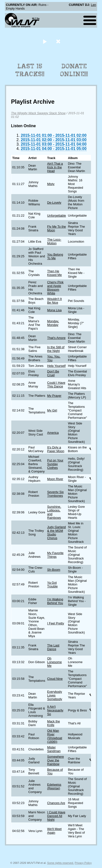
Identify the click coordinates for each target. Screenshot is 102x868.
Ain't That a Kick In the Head (55, 167)
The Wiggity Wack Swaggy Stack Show (38, 113)
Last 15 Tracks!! (30, 70)
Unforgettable (57, 216)
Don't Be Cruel (53, 373)
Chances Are (56, 803)
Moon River (55, 479)
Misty (51, 184)
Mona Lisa (54, 310)
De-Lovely (54, 203)
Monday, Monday (53, 323)
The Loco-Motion (54, 241)
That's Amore (56, 338)
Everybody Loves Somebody (55, 695)
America (53, 433)
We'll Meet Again (54, 831)
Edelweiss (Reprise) (54, 786)
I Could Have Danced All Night (56, 816)
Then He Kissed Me (55, 273)
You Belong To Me (55, 256)
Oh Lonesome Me (55, 662)
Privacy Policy (83, 863)
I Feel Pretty (56, 623)
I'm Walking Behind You (55, 601)
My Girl (52, 410)
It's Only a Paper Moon (56, 449)
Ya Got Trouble (52, 584)
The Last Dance (53, 647)
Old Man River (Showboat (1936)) (55, 736)
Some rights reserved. (61, 863)
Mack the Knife (54, 723)
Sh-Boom (54, 570)
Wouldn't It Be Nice (55, 301)
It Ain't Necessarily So (55, 710)
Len (94, 5)
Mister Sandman (54, 749)
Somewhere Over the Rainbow (56, 760)
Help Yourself (56, 366)
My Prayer (54, 396)
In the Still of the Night (56, 349)
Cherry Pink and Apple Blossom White (55, 288)
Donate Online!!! (74, 70)
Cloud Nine (55, 679)
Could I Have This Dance (56, 384)
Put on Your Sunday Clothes (55, 464)
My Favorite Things (55, 555)
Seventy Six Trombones (56, 494)
